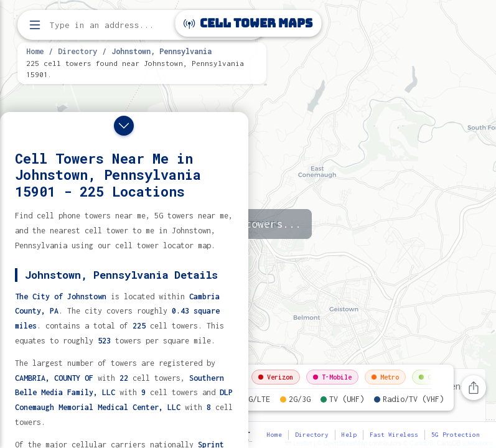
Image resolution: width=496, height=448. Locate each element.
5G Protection (456, 435)
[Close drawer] (124, 126)
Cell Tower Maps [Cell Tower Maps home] (248, 23)
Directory (77, 51)
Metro (385, 377)
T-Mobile (332, 377)
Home (35, 51)
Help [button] (349, 435)
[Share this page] (474, 388)
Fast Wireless (394, 435)
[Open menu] (35, 25)
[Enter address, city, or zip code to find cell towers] (143, 25)
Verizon (276, 377)
